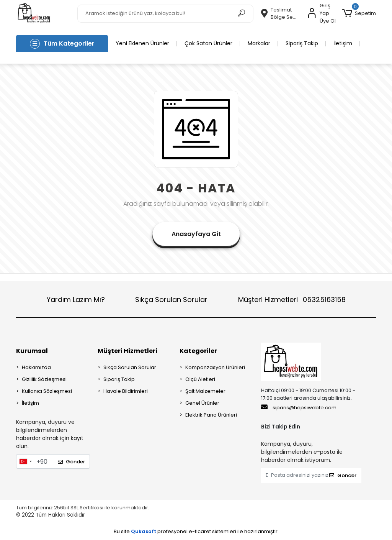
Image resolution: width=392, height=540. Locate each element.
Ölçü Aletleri (200, 379)
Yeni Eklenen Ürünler (142, 43)
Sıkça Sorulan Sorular (171, 300)
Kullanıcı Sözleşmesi (47, 391)
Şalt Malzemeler (205, 391)
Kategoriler (198, 351)
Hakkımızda (36, 367)
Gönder (71, 462)
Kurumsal (32, 351)
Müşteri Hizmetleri (292, 300)
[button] (359, 13)
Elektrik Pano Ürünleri (211, 415)
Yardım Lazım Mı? (76, 300)
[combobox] (25, 461)
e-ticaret (200, 531)
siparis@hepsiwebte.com (299, 407)
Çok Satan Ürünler (208, 43)
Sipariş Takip (302, 43)
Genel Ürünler (202, 403)
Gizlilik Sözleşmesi (44, 379)
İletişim (343, 43)
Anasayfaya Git (196, 234)
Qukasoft (144, 531)
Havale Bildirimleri (126, 391)
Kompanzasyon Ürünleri (215, 367)
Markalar (259, 43)
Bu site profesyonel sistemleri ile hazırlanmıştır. (196, 531)
